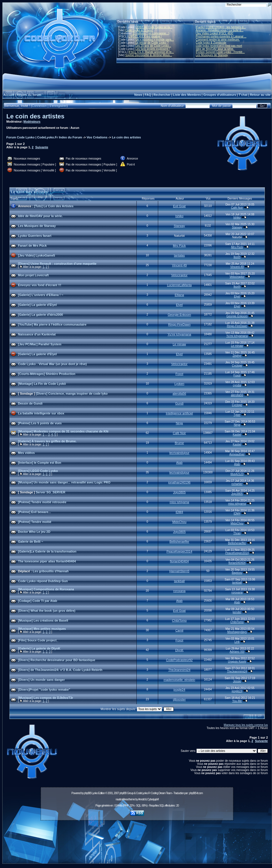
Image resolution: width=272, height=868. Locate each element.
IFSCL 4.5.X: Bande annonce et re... (151, 52)
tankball (179, 581)
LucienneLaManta (179, 285)
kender (237, 612)
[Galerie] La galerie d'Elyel (37, 305)
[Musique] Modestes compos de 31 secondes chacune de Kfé (63, 431)
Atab (179, 463)
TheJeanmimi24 (179, 670)
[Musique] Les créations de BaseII (43, 620)
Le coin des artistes (35, 116)
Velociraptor (179, 275)
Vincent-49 (179, 265)
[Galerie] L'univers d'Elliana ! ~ (41, 295)
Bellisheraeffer (179, 542)
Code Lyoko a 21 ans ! (139, 30)
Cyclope (237, 365)
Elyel (237, 296)
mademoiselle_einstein (179, 680)
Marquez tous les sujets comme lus (246, 725)
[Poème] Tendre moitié (35, 522)
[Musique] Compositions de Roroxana (46, 589)
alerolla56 (179, 394)
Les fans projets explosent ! (153, 49)
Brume (179, 443)
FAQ (148, 95)
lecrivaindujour (179, 453)
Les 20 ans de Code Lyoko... (153, 46)
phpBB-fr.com (196, 793)
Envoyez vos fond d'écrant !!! (40, 285)
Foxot (179, 374)
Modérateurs (32, 122)
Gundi (179, 403)
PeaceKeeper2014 (179, 551)
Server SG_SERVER (51, 492)
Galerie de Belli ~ (31, 542)
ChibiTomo (179, 620)
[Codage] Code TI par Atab (38, 601)
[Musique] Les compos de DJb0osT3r (46, 698)
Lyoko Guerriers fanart (35, 236)
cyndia (237, 385)
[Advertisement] (137, 843)
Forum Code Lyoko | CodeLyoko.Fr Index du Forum (44, 137)
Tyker (237, 415)
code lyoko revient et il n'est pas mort (219, 46)
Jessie (237, 681)
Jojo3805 (179, 492)
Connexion (39, 106)
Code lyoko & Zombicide (211, 43)
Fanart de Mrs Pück (32, 246)
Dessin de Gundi (30, 403)
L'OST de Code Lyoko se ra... (154, 27)
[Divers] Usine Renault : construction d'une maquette (57, 264)
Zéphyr (237, 356)
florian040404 (179, 561)
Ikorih (237, 257)
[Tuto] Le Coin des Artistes (54, 206)
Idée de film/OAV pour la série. (215, 49)
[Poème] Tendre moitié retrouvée (42, 502)
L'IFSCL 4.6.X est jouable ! (145, 37)
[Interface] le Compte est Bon (40, 463)
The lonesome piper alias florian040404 (47, 561)
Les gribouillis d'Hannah (51, 571)
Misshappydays (237, 632)
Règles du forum (29, 95)
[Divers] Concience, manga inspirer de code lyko (72, 394)
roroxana (179, 591)
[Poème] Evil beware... (34, 512)
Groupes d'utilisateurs (220, 95)
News (138, 95)
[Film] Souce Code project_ (38, 640)
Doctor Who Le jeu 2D (34, 532)
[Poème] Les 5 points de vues (40, 423)
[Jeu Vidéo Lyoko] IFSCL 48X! (215, 33)
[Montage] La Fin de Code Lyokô (42, 384)
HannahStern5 (179, 571)
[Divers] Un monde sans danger (42, 680)
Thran (237, 533)
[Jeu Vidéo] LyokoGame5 (37, 255)
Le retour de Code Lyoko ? (152, 43)
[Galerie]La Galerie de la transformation (47, 551)
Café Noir (237, 208)
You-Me (237, 701)
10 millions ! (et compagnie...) (151, 33)
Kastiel (237, 435)
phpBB (87, 793)
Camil (179, 630)
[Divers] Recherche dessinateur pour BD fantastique (57, 660)
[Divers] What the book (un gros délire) (47, 611)
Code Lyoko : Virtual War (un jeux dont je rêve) (52, 364)
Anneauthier (237, 454)
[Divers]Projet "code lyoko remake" (44, 690)
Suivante (42, 147)
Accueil (9, 95)
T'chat (243, 95)
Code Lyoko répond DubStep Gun (43, 581)
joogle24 (179, 690)
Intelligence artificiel (179, 413)
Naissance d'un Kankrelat (37, 334)
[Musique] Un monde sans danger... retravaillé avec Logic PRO (64, 482)
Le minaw (179, 344)
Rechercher (162, 95)
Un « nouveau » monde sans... (155, 40)
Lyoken (179, 384)
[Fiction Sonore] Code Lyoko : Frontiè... (220, 52)
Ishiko (179, 216)
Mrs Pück (179, 246)
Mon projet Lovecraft (33, 275)
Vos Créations (97, 137)
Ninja (179, 423)
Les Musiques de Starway (212, 55)
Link (237, 642)
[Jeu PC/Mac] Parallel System (40, 344)
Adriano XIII (237, 652)
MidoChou (179, 522)
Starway (179, 226)
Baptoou (237, 573)
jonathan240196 (179, 482)
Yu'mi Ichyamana (179, 334)
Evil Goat (179, 206)
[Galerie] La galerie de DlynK (39, 648)
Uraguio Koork (237, 662)
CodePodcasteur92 (179, 660)
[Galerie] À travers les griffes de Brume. (47, 441)
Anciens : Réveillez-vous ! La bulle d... (220, 30)
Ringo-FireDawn (179, 324)
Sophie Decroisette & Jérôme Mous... (149, 55)
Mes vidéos (26, 453)
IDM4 (179, 512)
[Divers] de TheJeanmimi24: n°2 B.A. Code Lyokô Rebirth (60, 670)
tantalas (179, 255)
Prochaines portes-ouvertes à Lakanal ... (221, 37)
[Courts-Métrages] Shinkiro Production (47, 374)
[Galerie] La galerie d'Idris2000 (41, 315)
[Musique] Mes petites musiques (42, 629)
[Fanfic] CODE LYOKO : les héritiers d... (221, 27)
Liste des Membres (187, 95)
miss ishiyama (179, 502)
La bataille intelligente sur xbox (41, 413)
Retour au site (260, 95)
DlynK (179, 650)
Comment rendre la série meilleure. (218, 40)
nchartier (237, 484)
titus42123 (237, 474)
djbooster (179, 699)
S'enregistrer (58, 106)
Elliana (179, 295)
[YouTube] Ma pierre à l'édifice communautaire (52, 324)
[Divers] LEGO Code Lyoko (38, 471)
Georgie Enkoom (179, 315)
